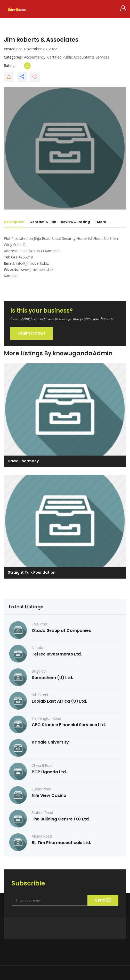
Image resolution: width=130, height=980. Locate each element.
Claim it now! (32, 333)
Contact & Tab (43, 222)
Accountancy (35, 57)
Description (14, 222)
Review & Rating (75, 222)
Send (103, 900)
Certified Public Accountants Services (78, 57)
